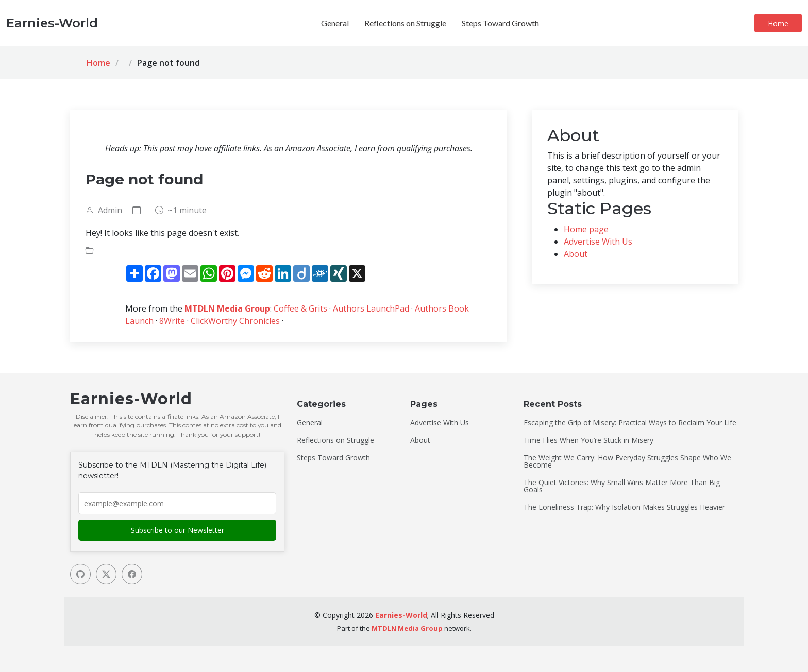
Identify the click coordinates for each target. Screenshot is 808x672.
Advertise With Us (598, 242)
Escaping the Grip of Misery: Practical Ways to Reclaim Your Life (630, 423)
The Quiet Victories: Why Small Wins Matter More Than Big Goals (622, 486)
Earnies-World (401, 615)
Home (778, 23)
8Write (172, 321)
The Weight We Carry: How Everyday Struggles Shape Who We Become (627, 461)
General (335, 23)
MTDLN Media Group (227, 308)
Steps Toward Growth (500, 23)
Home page (586, 229)
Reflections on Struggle (405, 23)
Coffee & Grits (300, 308)
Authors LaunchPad (371, 308)
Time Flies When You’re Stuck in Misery (588, 440)
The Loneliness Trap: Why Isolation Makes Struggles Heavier (624, 507)
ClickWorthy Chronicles (235, 321)
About (576, 254)
